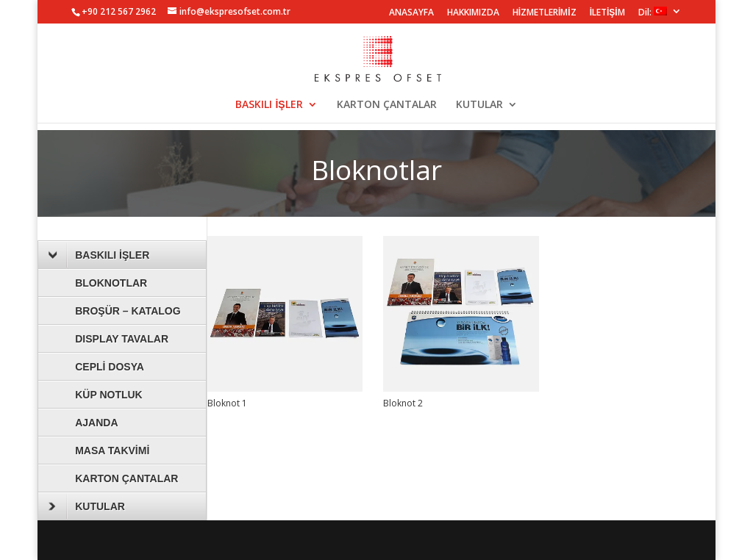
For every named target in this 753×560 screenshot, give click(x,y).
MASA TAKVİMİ (112, 450)
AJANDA (96, 423)
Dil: (653, 12)
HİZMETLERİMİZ (545, 13)
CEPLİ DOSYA (110, 367)
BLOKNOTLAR (111, 283)
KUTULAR (479, 105)
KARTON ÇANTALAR (387, 105)
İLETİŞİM (607, 13)
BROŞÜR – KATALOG (128, 311)
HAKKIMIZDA (473, 13)
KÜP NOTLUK (109, 395)
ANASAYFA (411, 13)
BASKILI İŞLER (269, 105)
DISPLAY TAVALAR (122, 339)
